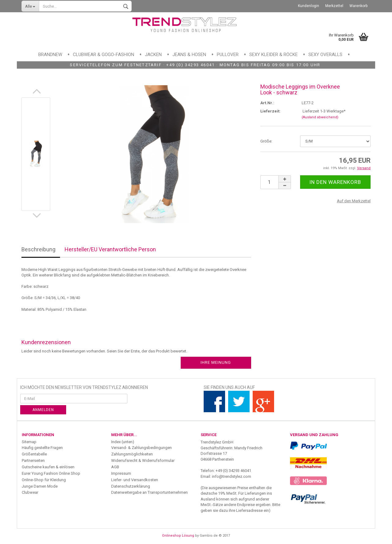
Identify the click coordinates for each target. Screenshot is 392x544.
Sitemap (29, 442)
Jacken (153, 55)
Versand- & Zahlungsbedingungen (141, 448)
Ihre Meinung (216, 362)
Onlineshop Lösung (178, 536)
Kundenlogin (309, 6)
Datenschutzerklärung (131, 486)
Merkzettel (334, 6)
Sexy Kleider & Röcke (273, 55)
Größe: (266, 141)
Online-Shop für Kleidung (44, 480)
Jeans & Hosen (189, 55)
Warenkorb (358, 6)
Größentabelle (34, 454)
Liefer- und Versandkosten (135, 480)
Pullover (228, 55)
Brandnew (50, 55)
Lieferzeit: (270, 111)
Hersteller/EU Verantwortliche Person (110, 249)
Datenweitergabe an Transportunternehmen (149, 492)
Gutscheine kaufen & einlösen (48, 467)
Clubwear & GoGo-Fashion (104, 55)
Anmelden (43, 410)
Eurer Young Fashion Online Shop (51, 473)
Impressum (121, 473)
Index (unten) (123, 442)
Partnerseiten (33, 460)
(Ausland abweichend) (320, 117)
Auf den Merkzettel (354, 201)
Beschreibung (38, 249)
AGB (115, 467)
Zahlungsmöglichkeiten (132, 454)
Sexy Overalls (325, 55)
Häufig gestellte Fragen (42, 448)
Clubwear (30, 492)
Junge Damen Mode (40, 486)
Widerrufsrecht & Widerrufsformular (143, 460)
